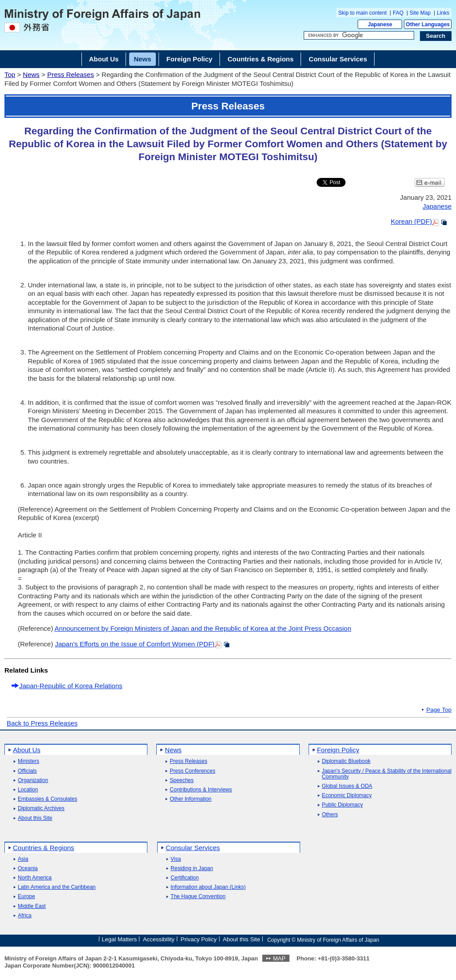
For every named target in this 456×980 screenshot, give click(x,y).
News (31, 75)
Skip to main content (363, 13)
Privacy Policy (199, 939)
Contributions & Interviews (201, 790)
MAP (279, 958)
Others (330, 815)
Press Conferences (192, 771)
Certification (185, 878)
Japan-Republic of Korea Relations (71, 686)
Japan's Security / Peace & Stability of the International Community (387, 774)
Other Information (190, 799)
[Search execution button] (436, 36)
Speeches (181, 780)
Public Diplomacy (342, 805)
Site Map (420, 13)
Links (443, 13)
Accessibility (159, 939)
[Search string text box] (359, 36)
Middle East (32, 906)
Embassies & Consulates (47, 799)
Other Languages (428, 24)
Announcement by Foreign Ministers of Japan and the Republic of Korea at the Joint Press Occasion (203, 628)
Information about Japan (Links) (208, 887)
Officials (27, 771)
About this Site (35, 818)
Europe (26, 897)
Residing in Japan (192, 869)
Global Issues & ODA (347, 786)
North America (35, 878)
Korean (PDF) (411, 221)
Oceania (28, 869)
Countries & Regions (44, 848)
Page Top (439, 710)
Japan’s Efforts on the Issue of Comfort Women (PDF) (134, 644)
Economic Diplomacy (347, 796)
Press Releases (71, 75)
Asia (23, 859)
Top (10, 75)
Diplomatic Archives (41, 809)
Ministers (28, 761)
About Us (27, 750)
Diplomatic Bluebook (346, 761)
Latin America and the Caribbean (57, 887)
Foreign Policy (338, 750)
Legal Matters (119, 939)
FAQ (398, 13)
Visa (176, 859)
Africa (25, 916)
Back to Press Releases (42, 723)
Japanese (380, 24)
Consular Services (193, 848)
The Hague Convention (198, 897)
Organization (33, 780)
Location (28, 790)
